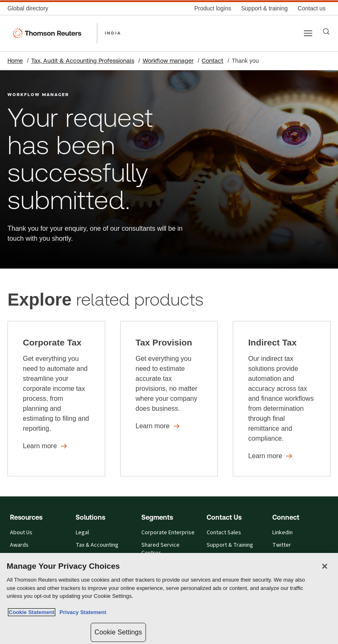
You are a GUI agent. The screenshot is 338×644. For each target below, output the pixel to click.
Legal (82, 533)
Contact (212, 61)
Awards (19, 545)
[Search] (326, 32)
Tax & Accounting (97, 545)
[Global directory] (30, 9)
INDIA (113, 33)
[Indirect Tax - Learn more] (282, 399)
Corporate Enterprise (168, 533)
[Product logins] (213, 9)
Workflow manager (168, 61)
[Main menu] (308, 33)
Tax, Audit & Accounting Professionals (83, 61)
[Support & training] (264, 9)
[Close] (325, 566)
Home (15, 61)
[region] (169, 598)
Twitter (282, 545)
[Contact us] (312, 9)
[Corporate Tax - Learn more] (56, 399)
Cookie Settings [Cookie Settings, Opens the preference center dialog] (118, 632)
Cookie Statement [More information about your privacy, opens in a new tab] (32, 612)
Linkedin (282, 533)
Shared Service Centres (160, 549)
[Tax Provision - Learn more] (169, 399)
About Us (21, 533)
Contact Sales (224, 533)
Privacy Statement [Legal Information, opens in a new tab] (81, 612)
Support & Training (230, 545)
